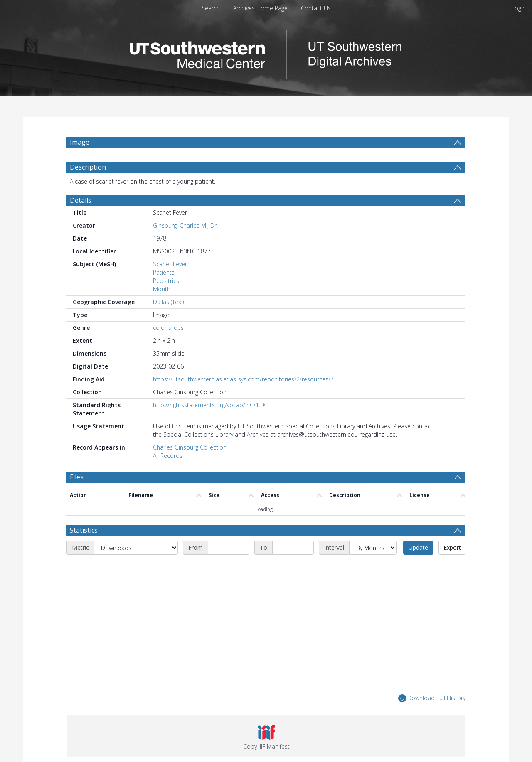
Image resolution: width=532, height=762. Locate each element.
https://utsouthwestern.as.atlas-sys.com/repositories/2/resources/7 (243, 379)
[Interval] (373, 548)
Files (77, 477)
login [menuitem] (520, 8)
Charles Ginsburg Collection (190, 447)
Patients (164, 272)
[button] (266, 736)
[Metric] (136, 548)
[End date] (293, 548)
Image (80, 142)
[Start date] (229, 548)
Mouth (162, 289)
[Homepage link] (266, 53)
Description (88, 167)
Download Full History (432, 698)
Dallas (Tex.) (168, 302)
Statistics (84, 530)
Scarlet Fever (170, 264)
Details (81, 200)
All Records (168, 456)
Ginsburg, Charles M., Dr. (185, 225)
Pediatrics (166, 281)
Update (418, 547)
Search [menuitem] (211, 8)
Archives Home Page (260, 8)
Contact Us (316, 8)
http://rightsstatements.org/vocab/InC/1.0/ (209, 405)
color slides (168, 328)
